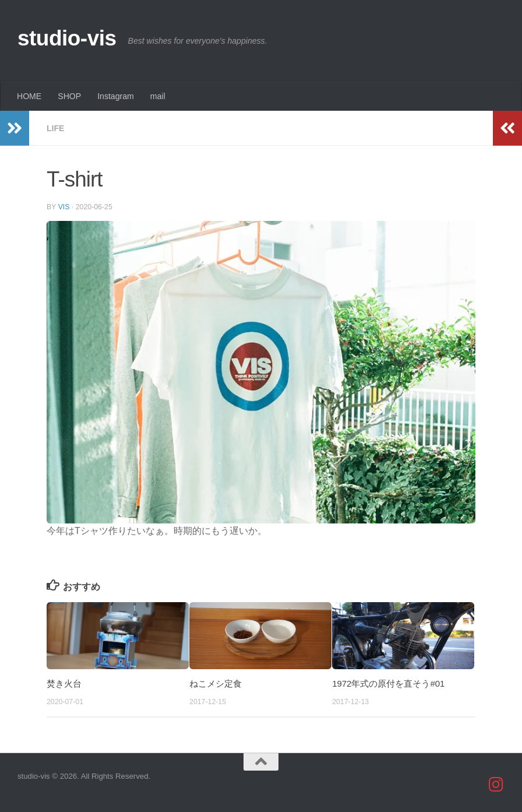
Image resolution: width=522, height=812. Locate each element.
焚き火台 (64, 683)
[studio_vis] (496, 785)
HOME (29, 96)
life (56, 128)
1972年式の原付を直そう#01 (388, 683)
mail (158, 96)
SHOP (69, 96)
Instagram (116, 96)
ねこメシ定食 (216, 683)
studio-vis (67, 38)
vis (64, 207)
